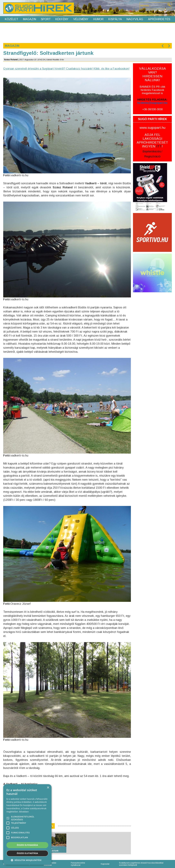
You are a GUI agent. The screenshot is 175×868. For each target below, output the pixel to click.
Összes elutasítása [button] (27, 853)
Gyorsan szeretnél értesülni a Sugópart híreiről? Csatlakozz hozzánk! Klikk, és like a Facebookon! (66, 69)
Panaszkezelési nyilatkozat (78, 864)
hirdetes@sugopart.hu (152, 103)
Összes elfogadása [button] (27, 845)
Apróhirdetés (159, 19)
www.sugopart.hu (152, 128)
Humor (98, 19)
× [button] (48, 788)
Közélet (12, 19)
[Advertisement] (87, 33)
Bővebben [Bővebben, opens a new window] (24, 812)
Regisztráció (152, 156)
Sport (46, 19)
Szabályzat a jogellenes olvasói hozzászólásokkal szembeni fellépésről (141, 864)
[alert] (27, 824)
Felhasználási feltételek (50, 864)
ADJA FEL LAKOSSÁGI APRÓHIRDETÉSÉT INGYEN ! (152, 140)
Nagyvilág (135, 19)
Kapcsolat (105, 864)
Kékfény (62, 19)
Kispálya (115, 19)
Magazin (30, 19)
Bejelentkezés (152, 151)
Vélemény (81, 19)
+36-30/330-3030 (152, 109)
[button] (27, 860)
